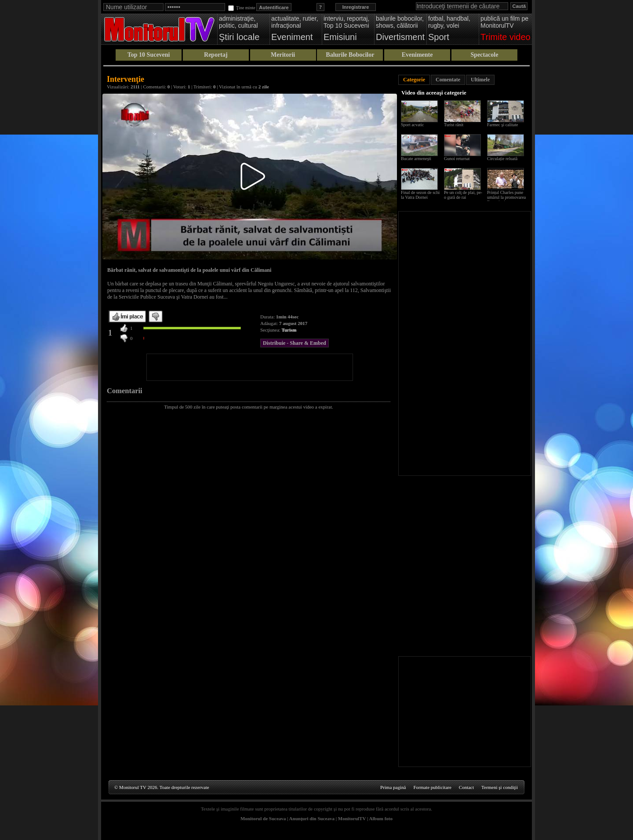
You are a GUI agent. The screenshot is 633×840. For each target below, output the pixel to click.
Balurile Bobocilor (350, 55)
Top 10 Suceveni (149, 55)
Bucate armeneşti (416, 159)
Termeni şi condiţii (500, 787)
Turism (289, 330)
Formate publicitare (432, 787)
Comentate (448, 80)
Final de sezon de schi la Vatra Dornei (420, 195)
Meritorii (283, 55)
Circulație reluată (502, 159)
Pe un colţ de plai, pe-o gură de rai (463, 195)
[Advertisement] (250, 367)
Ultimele (480, 80)
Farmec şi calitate (503, 125)
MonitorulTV (352, 818)
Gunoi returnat (457, 159)
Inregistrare (356, 7)
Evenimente (417, 55)
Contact (466, 787)
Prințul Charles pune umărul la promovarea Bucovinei (506, 197)
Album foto (381, 818)
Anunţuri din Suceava (312, 818)
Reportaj (216, 55)
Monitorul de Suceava (263, 818)
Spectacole (484, 55)
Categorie (414, 80)
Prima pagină (393, 787)
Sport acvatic (412, 125)
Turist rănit (454, 125)
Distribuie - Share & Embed (295, 343)
